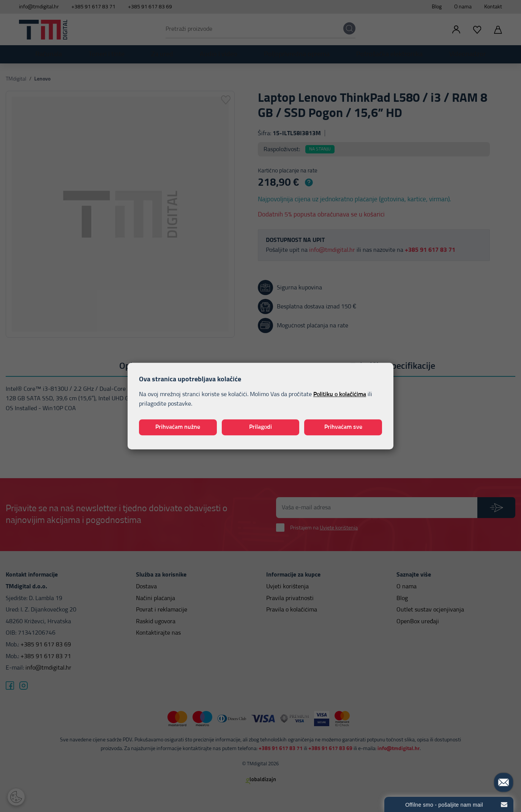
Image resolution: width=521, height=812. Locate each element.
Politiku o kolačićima (340, 394)
